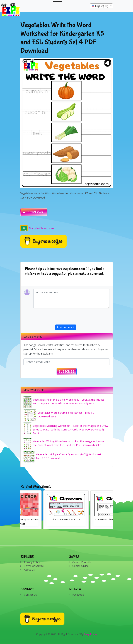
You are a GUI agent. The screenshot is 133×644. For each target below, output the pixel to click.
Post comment (66, 327)
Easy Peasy (90, 634)
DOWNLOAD (35, 212)
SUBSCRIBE (67, 371)
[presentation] (83, 318)
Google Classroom (37, 228)
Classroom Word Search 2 (90, 519)
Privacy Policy (32, 562)
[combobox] (101, 6)
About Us (29, 570)
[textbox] (101, 6)
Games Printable (82, 562)
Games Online (80, 566)
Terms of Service (34, 566)
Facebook (78, 595)
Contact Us (30, 595)
